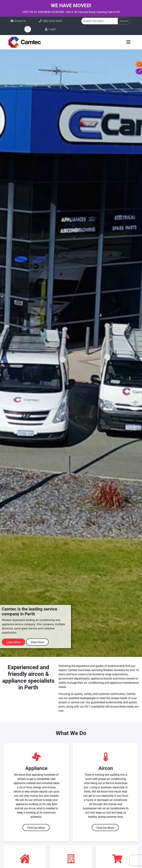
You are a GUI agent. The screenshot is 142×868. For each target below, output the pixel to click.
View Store (37, 642)
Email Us (20, 21)
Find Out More (36, 828)
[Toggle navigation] (129, 43)
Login (52, 29)
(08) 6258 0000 (52, 21)
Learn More (13, 642)
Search (124, 21)
